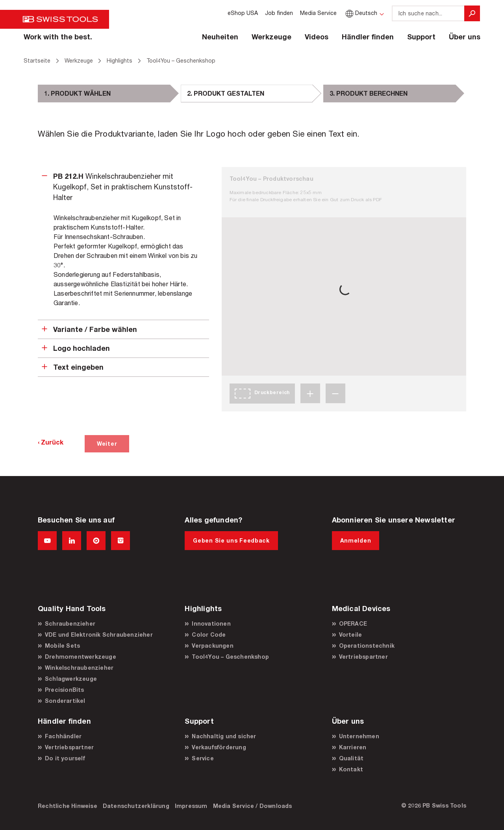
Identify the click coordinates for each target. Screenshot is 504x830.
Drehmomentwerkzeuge (81, 657)
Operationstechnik (367, 646)
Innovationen (211, 623)
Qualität (351, 758)
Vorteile (351, 635)
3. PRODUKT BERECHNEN (369, 93)
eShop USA (243, 13)
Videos (317, 37)
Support (421, 37)
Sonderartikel (65, 701)
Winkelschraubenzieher (79, 668)
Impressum (191, 806)
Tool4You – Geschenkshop (230, 657)
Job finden (279, 13)
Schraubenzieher (70, 623)
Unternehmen (359, 736)
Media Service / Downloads (253, 806)
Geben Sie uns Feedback (231, 540)
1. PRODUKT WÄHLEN (77, 93)
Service (203, 758)
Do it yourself (65, 758)
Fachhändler (63, 736)
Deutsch (360, 13)
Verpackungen (212, 646)
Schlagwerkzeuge (71, 679)
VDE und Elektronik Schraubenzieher (99, 635)
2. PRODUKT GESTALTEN (226, 93)
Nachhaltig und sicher (224, 736)
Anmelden (356, 540)
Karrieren (353, 747)
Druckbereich (272, 392)
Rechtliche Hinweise (68, 806)
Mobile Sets (62, 646)
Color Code (209, 635)
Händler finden (368, 37)
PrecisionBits (65, 690)
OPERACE (353, 623)
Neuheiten (220, 37)
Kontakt (351, 769)
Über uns (465, 37)
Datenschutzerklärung (136, 806)
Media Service (318, 13)
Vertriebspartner (363, 657)
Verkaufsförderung (219, 747)
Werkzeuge (271, 37)
